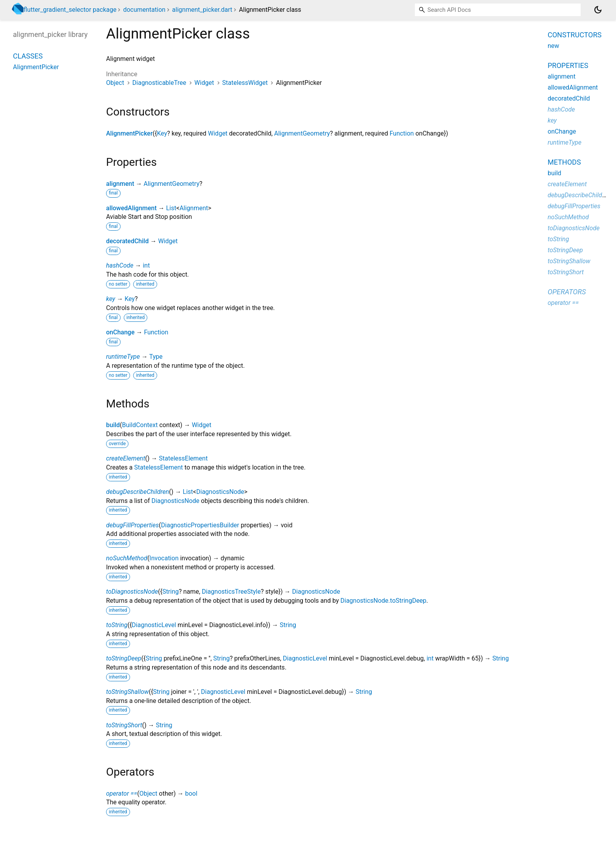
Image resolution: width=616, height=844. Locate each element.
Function (402, 133)
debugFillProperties (132, 525)
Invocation (164, 558)
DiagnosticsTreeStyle (231, 592)
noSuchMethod (127, 558)
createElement (126, 458)
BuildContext (140, 425)
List (171, 208)
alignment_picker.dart (202, 10)
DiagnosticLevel (154, 625)
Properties (568, 65)
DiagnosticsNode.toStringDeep (383, 601)
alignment (120, 184)
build (113, 425)
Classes (28, 56)
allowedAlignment (131, 208)
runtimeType (123, 357)
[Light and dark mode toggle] (598, 10)
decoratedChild (127, 241)
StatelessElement (183, 458)
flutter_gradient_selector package (70, 10)
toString (117, 625)
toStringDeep (124, 658)
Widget (204, 83)
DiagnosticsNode (220, 492)
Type (156, 357)
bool (191, 794)
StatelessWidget (245, 83)
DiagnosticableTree (159, 83)
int (146, 265)
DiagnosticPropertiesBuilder (200, 525)
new (553, 46)
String (170, 592)
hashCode (120, 265)
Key (162, 133)
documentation (144, 10)
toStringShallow (127, 692)
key (111, 299)
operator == (122, 794)
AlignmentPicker (129, 133)
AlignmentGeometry (302, 133)
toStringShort (124, 725)
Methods (564, 162)
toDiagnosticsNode (132, 592)
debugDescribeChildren (137, 492)
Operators (567, 292)
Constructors (575, 35)
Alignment (194, 208)
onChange (120, 332)
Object (115, 83)
